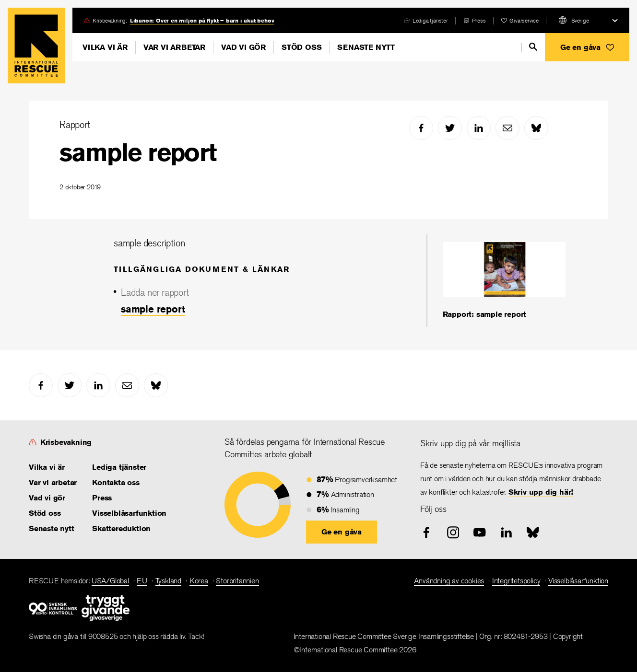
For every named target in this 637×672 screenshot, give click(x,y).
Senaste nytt (366, 47)
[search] (533, 47)
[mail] (507, 128)
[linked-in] (479, 128)
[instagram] (453, 533)
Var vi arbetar (174, 47)
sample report (138, 152)
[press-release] (475, 20)
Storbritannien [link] (237, 581)
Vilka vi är (105, 47)
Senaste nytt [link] (52, 528)
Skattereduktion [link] (121, 528)
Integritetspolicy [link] (516, 581)
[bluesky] (536, 128)
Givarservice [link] (524, 20)
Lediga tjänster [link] (430, 20)
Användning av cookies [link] (449, 581)
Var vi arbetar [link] (53, 482)
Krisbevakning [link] (66, 442)
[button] (587, 47)
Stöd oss (301, 47)
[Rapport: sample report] (504, 281)
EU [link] (142, 581)
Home (36, 46)
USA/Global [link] (110, 581)
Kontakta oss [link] (116, 482)
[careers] (426, 20)
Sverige (580, 20)
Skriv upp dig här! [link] (541, 492)
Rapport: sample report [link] (485, 314)
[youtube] (480, 533)
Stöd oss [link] (45, 513)
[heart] (520, 20)
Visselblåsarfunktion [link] (129, 513)
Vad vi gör (243, 47)
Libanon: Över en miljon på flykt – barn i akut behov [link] (202, 20)
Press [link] (479, 20)
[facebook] (421, 128)
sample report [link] (153, 309)
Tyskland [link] (168, 581)
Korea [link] (199, 581)
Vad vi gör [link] (47, 498)
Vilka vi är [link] (47, 467)
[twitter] (450, 128)
